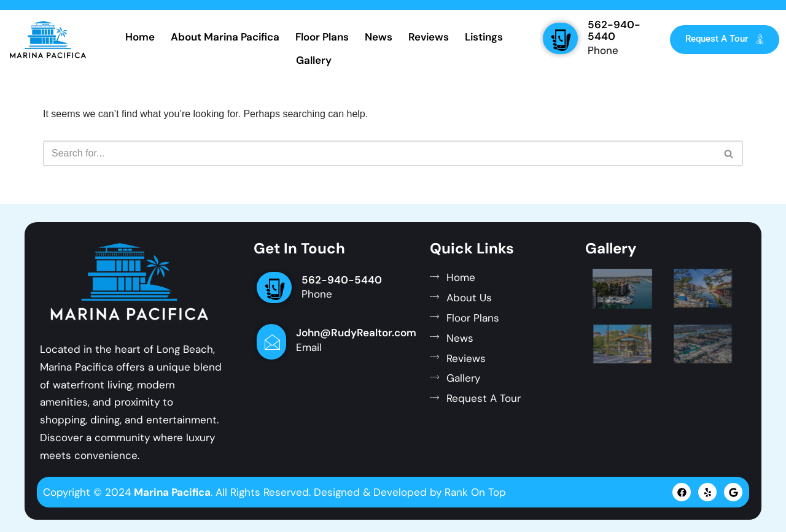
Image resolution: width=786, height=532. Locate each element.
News (379, 37)
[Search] (379, 153)
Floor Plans (322, 37)
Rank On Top (475, 492)
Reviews (429, 37)
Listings (484, 37)
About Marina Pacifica (225, 37)
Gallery (314, 60)
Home (140, 37)
